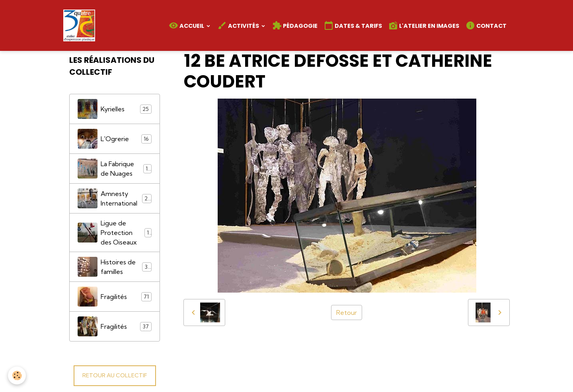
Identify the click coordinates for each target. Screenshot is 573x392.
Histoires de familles (115, 267)
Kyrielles (115, 109)
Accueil (187, 25)
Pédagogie (295, 25)
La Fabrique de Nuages (115, 169)
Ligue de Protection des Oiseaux (115, 233)
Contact (486, 25)
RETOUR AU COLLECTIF (115, 375)
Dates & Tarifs (353, 25)
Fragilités (115, 297)
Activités (239, 25)
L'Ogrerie (115, 139)
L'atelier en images (424, 25)
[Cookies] (17, 376)
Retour (347, 312)
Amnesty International (115, 198)
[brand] (81, 25)
